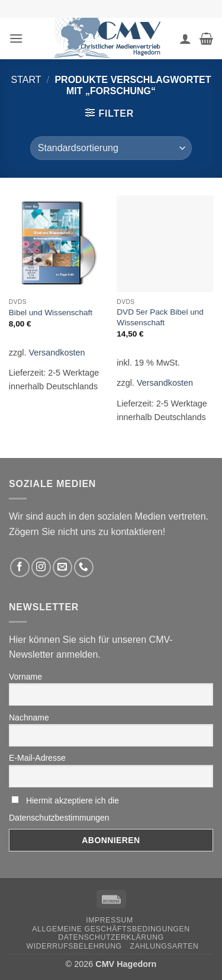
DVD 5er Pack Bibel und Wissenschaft (160, 317)
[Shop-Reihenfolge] (111, 148)
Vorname (25, 677)
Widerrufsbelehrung (74, 946)
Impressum (110, 920)
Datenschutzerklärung (111, 937)
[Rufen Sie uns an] (84, 567)
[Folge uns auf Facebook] (20, 567)
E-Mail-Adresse (37, 758)
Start (26, 80)
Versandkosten (57, 353)
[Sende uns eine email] (62, 567)
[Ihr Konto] (185, 39)
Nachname (29, 718)
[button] (16, 38)
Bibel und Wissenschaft (51, 313)
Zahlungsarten (165, 946)
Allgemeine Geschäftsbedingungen (111, 929)
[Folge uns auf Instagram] (41, 567)
